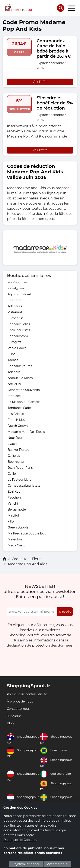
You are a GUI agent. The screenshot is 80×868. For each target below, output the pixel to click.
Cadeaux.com (18, 336)
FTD (11, 521)
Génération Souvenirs (24, 390)
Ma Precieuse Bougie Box (27, 533)
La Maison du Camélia (24, 402)
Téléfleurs (15, 306)
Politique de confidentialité (27, 694)
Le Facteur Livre (20, 480)
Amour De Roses (20, 378)
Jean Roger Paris (20, 468)
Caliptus (14, 456)
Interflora (15, 300)
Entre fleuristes (19, 330)
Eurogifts (15, 342)
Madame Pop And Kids (28, 564)
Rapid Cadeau (18, 348)
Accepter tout (57, 864)
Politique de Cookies (20, 840)
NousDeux (15, 438)
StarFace (14, 396)
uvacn (12, 444)
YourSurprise (17, 282)
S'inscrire (65, 612)
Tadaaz (13, 360)
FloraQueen (16, 288)
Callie (12, 474)
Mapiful (13, 515)
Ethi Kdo (14, 492)
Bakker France (18, 450)
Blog (10, 723)
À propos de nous (20, 701)
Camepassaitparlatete (24, 486)
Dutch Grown (18, 426)
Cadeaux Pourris (20, 366)
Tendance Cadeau (21, 408)
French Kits (16, 420)
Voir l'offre (40, 82)
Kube (12, 354)
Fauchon (14, 498)
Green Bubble (18, 527)
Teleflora (14, 372)
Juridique (14, 716)
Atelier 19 (14, 384)
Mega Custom (18, 545)
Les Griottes (16, 414)
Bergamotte (17, 509)
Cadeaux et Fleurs (27, 559)
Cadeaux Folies (19, 324)
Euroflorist (15, 318)
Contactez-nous (19, 709)
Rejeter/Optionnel (26, 864)
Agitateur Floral (19, 294)
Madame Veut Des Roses (26, 432)
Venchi (13, 504)
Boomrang (16, 462)
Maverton (15, 539)
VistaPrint (15, 312)
